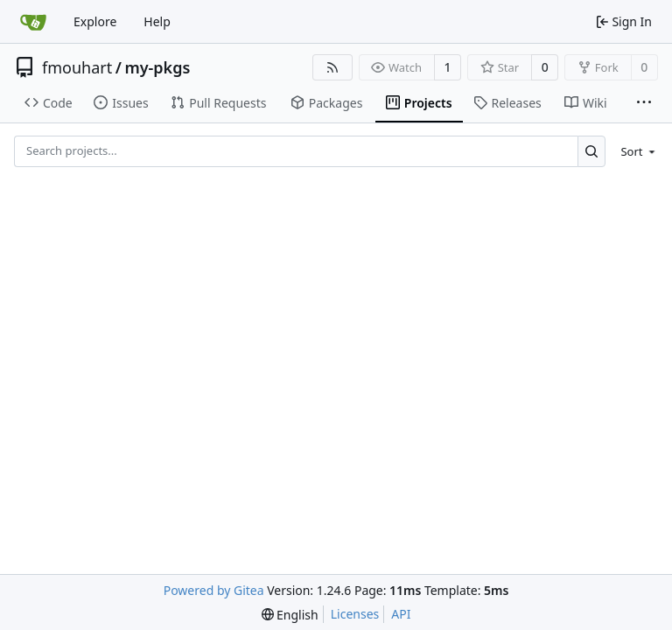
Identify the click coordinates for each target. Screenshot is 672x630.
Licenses (355, 614)
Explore (95, 21)
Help (157, 21)
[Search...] (592, 151)
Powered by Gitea (214, 590)
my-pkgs (157, 67)
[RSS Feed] (332, 67)
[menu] (635, 151)
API (401, 614)
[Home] (33, 22)
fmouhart (77, 67)
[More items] (644, 103)
